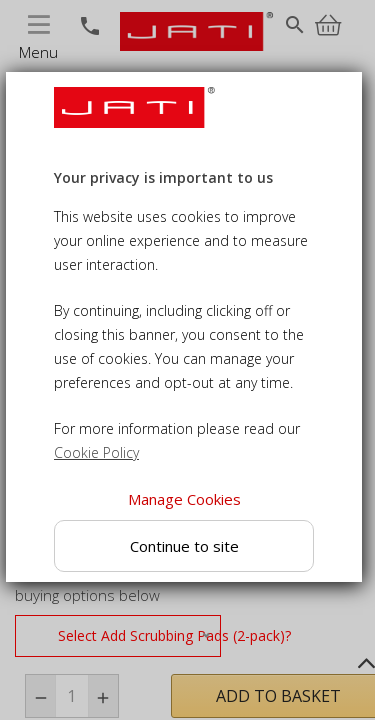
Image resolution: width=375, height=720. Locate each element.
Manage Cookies (183, 499)
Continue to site (183, 546)
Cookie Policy (96, 452)
